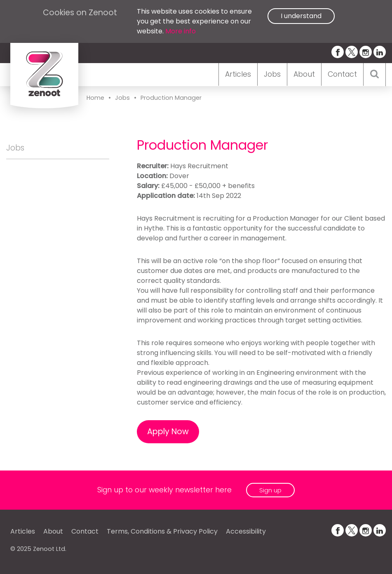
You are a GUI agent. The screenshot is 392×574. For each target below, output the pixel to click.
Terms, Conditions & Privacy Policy (162, 531)
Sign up (270, 490)
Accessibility (246, 531)
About (304, 74)
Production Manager (171, 98)
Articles (238, 74)
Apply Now (168, 432)
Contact (342, 74)
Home (95, 98)
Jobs (272, 74)
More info (181, 31)
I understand (301, 16)
